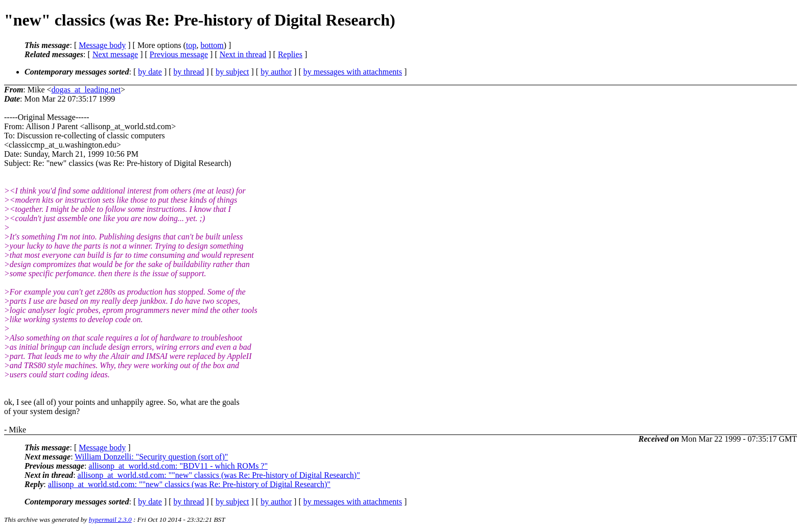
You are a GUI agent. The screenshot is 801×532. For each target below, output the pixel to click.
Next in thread (243, 54)
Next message (115, 54)
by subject (232, 72)
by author (276, 72)
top (191, 45)
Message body (102, 45)
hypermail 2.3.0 (110, 519)
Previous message (179, 54)
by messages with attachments (353, 72)
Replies (290, 54)
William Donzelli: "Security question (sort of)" (151, 457)
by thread (189, 72)
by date (150, 72)
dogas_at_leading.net (86, 90)
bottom (212, 45)
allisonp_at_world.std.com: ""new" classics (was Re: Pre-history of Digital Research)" (219, 475)
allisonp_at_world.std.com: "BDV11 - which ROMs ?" (178, 466)
